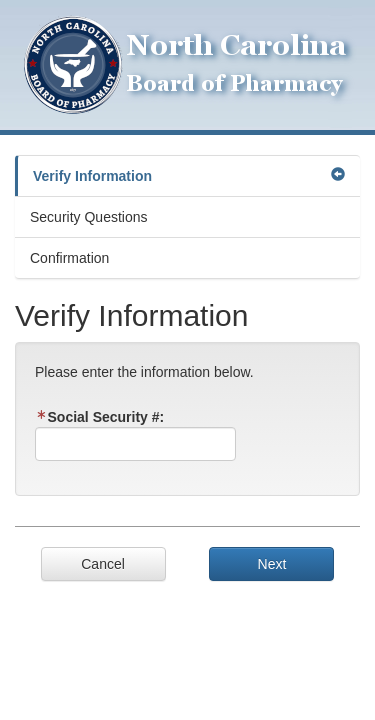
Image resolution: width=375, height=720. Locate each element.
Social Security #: (99, 417)
